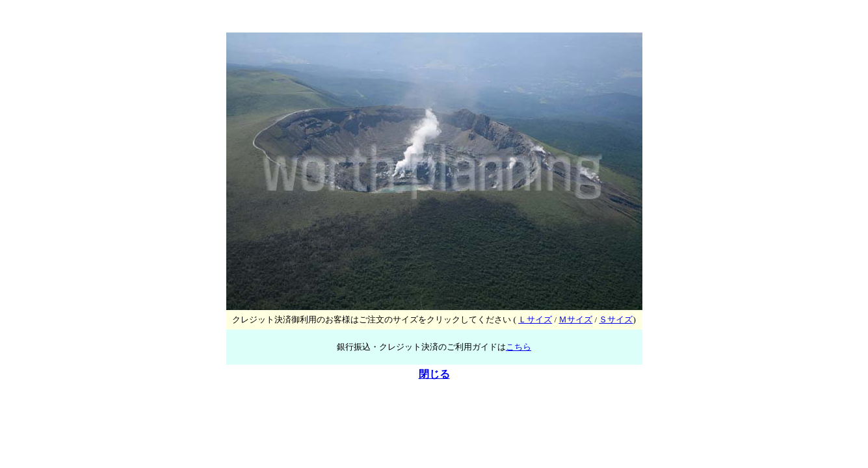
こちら (519, 347)
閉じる (434, 374)
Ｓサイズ (616, 319)
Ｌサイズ (535, 319)
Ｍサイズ (575, 319)
